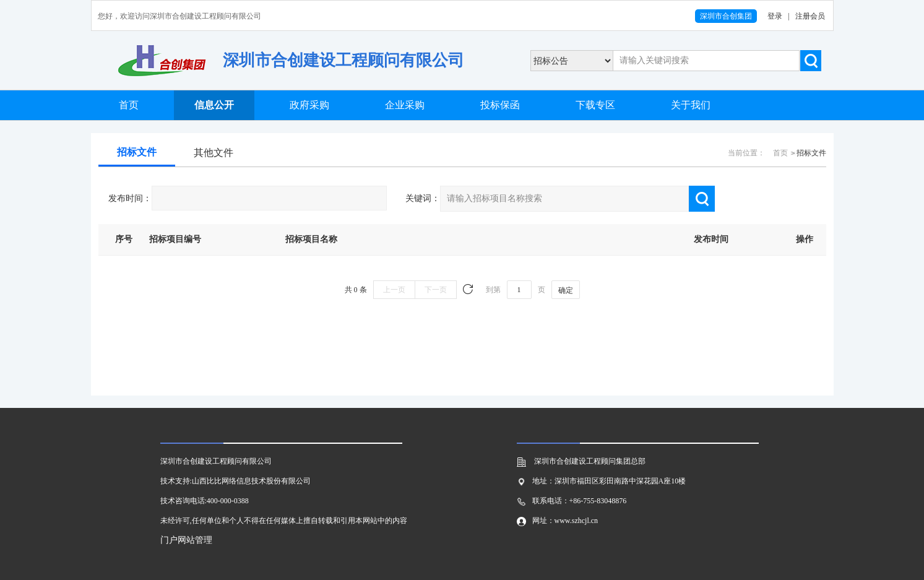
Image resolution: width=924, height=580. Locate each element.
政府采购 (309, 105)
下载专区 (595, 105)
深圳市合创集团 (726, 16)
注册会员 (810, 16)
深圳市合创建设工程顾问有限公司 (343, 60)
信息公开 (214, 105)
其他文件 (214, 153)
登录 (775, 16)
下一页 (436, 290)
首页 (129, 105)
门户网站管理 (186, 540)
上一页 (394, 290)
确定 (566, 290)
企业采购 (405, 105)
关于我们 (691, 105)
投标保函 (500, 105)
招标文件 (137, 152)
